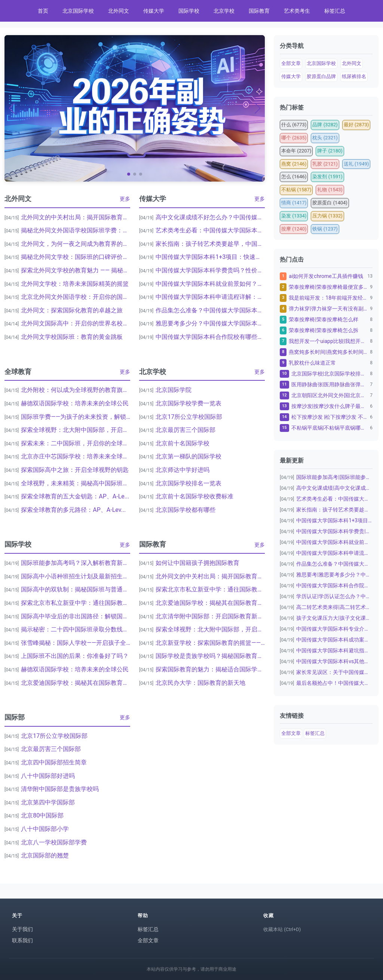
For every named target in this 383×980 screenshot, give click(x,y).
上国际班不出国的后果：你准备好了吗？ (75, 656)
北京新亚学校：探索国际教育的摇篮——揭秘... (210, 643)
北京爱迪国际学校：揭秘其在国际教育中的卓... (76, 683)
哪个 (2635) (294, 138)
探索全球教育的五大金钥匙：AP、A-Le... (75, 496)
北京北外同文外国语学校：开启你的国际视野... (76, 297)
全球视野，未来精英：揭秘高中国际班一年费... (76, 483)
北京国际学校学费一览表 (189, 403)
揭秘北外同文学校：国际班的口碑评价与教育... (76, 257)
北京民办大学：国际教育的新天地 (200, 683)
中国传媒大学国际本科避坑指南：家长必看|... (334, 650)
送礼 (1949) (356, 164)
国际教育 (259, 11)
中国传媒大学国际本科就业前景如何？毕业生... (210, 284)
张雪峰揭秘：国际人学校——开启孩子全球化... (76, 643)
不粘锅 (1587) (296, 190)
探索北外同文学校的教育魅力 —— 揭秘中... (76, 270)
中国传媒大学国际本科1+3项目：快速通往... (210, 257)
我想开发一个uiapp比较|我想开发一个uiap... (328, 341)
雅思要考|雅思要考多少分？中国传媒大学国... (334, 575)
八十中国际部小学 (45, 829)
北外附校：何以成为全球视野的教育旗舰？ (76, 390)
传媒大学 (154, 11)
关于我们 (22, 929)
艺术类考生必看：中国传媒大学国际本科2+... (210, 230)
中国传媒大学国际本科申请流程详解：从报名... (210, 297)
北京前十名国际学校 (183, 443)
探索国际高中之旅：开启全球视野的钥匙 (75, 470)
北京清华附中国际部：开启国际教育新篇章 (210, 616)
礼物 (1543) (330, 190)
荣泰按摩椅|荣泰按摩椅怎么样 (323, 319)
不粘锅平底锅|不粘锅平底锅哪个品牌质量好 (330, 428)
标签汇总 (335, 11)
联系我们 (22, 940)
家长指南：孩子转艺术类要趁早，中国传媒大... (210, 244)
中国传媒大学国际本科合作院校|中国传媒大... (334, 585)
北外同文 (119, 11)
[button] (129, 174)
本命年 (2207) (296, 151)
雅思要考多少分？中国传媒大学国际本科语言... (210, 323)
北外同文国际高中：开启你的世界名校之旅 (76, 323)
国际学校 (189, 11)
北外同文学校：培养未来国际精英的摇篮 (75, 284)
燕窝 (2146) (294, 164)
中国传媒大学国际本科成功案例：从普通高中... (334, 640)
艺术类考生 (297, 11)
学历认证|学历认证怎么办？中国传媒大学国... (334, 596)
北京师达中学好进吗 (183, 470)
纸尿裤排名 (354, 76)
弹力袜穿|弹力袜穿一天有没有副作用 (328, 309)
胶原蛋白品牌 (321, 76)
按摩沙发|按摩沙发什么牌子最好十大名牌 (330, 406)
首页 (43, 11)
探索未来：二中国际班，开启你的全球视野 (76, 443)
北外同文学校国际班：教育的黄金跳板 (72, 337)
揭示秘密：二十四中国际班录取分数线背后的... (76, 629)
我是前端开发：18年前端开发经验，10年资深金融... (328, 298)
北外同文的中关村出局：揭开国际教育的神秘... (76, 217)
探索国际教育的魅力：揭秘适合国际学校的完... (210, 669)
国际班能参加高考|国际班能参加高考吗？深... (334, 477)
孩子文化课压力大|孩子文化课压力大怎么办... (334, 618)
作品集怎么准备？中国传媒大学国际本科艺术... (210, 310)
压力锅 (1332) (327, 216)
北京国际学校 (78, 11)
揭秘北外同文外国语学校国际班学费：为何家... (76, 230)
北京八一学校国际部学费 (54, 842)
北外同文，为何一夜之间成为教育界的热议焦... (76, 244)
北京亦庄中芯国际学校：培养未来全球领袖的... (76, 456)
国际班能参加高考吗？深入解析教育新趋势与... (76, 563)
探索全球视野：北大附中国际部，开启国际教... (76, 430)
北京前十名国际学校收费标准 (194, 496)
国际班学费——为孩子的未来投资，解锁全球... (76, 417)
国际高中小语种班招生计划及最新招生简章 (76, 576)
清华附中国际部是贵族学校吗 (60, 789)
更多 (125, 199)
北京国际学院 (174, 390)
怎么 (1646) (294, 177)
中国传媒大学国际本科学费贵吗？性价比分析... (210, 270)
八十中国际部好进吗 (48, 776)
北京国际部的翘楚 (45, 855)
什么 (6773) (294, 125)
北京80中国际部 (42, 815)
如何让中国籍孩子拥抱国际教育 (197, 563)
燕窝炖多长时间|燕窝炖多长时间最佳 (328, 352)
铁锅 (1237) (325, 229)
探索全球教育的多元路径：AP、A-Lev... (73, 510)
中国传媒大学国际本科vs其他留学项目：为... (334, 661)
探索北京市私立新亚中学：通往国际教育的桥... (76, 603)
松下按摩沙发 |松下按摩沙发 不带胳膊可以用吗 (330, 417)
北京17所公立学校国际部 (189, 417)
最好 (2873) (356, 125)
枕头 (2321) (325, 138)
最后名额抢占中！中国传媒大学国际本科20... (334, 683)
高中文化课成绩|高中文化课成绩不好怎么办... (334, 488)
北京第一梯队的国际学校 (189, 456)
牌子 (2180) (330, 151)
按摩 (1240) (294, 229)
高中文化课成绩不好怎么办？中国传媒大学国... (210, 217)
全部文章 (291, 63)
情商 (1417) (294, 203)
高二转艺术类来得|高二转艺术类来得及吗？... (334, 607)
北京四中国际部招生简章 (54, 762)
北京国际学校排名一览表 (189, 483)
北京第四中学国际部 (48, 802)
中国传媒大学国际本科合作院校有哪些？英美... (210, 337)
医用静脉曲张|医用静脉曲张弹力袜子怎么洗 (330, 384)
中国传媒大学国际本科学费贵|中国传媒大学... (334, 531)
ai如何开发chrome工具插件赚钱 (326, 276)
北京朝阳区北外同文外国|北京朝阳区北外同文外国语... (330, 395)
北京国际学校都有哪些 (186, 510)
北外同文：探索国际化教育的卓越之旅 (72, 310)
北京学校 (224, 11)
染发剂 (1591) (327, 177)
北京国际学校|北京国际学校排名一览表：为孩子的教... (330, 374)
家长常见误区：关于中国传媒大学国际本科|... (334, 672)
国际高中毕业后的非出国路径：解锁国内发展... (76, 616)
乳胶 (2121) (325, 164)
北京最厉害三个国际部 (186, 430)
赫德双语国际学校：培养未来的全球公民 (75, 403)
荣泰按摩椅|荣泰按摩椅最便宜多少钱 (328, 287)
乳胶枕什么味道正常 (312, 363)
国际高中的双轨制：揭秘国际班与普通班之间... (76, 589)
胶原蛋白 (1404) (330, 203)
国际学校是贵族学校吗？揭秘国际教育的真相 (210, 656)
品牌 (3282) (325, 125)
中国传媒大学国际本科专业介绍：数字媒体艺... (334, 629)
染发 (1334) (294, 216)
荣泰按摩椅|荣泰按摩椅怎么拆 (323, 330)
